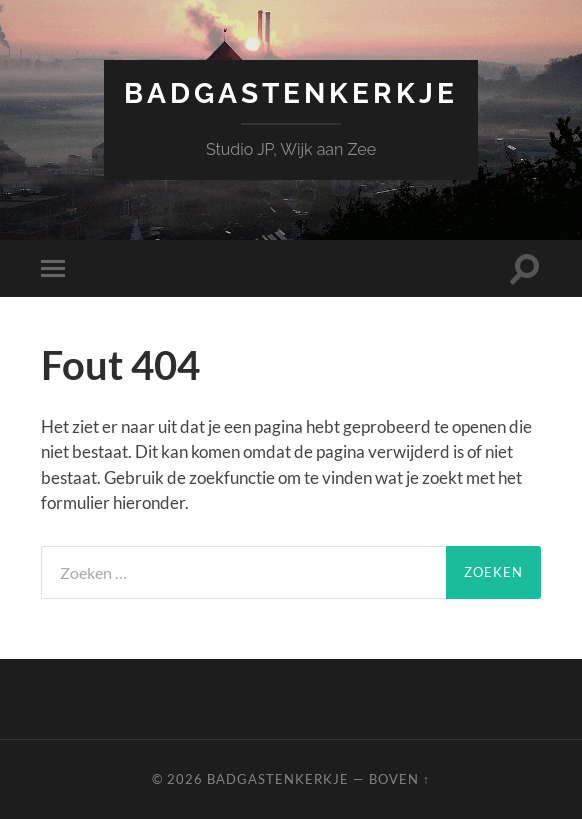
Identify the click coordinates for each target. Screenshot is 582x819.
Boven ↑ (399, 779)
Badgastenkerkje (291, 93)
